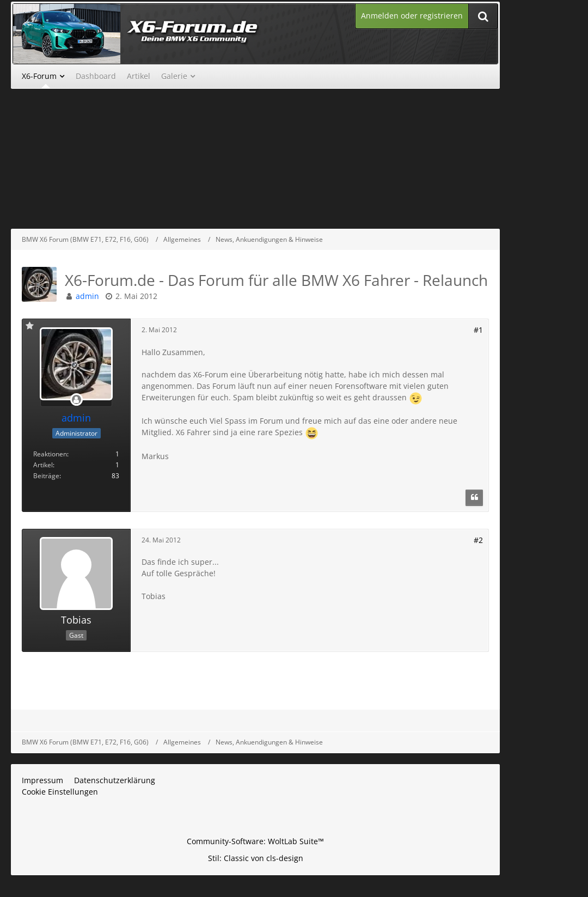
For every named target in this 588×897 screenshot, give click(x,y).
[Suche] (483, 16)
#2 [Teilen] (478, 540)
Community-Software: (255, 841)
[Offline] (76, 400)
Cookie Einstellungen (60, 792)
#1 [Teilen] (478, 330)
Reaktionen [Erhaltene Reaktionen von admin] (50, 454)
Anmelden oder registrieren (412, 16)
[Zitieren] (474, 498)
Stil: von (256, 858)
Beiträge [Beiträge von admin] (46, 476)
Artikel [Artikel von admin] (43, 465)
